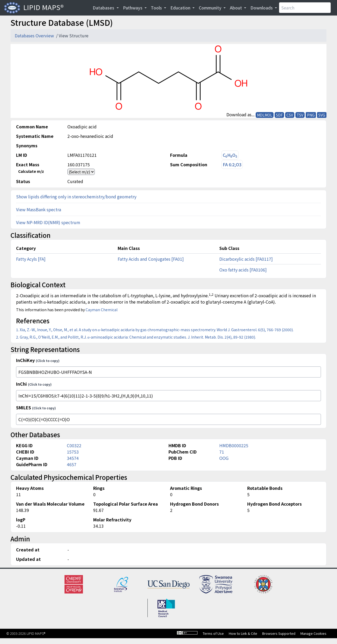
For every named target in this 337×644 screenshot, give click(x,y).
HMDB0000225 (234, 445)
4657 (72, 464)
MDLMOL (265, 115)
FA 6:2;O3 (232, 164)
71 (222, 452)
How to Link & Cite (243, 633)
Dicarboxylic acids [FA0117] (246, 259)
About (236, 8)
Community (211, 8)
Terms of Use (213, 633)
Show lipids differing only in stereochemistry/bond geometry (76, 197)
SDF (279, 115)
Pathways (133, 8)
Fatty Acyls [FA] (31, 259)
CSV (290, 115)
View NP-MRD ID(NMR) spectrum (48, 222)
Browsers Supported (279, 633)
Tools (157, 8)
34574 (73, 458)
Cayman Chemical (101, 310)
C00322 (74, 445)
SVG (322, 115)
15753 (73, 452)
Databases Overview (35, 36)
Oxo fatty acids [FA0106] (243, 270)
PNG (311, 115)
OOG (224, 458)
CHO (230, 155)
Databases (104, 8)
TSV (300, 115)
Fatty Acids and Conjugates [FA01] (151, 259)
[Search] (305, 8)
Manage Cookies (313, 633)
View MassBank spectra (39, 209)
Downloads (262, 8)
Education (181, 8)
